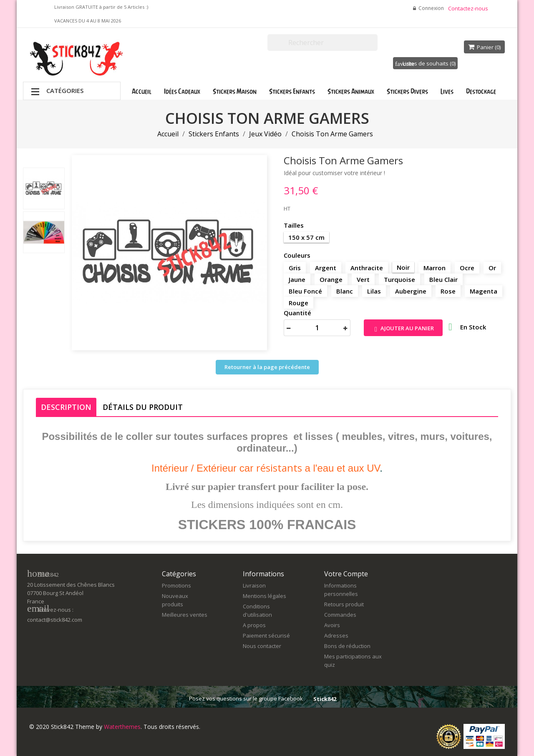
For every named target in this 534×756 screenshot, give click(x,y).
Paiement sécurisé (266, 635)
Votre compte (346, 574)
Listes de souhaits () (425, 63)
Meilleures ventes (185, 615)
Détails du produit (143, 407)
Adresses (336, 635)
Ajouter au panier (403, 329)
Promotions (176, 585)
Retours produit (344, 604)
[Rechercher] (322, 43)
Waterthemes (121, 727)
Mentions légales (264, 596)
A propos (254, 625)
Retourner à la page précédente (267, 367)
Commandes (340, 615)
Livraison (254, 585)
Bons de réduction (347, 646)
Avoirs (332, 625)
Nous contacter (262, 646)
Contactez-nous (468, 8)
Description (66, 407)
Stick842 (325, 699)
